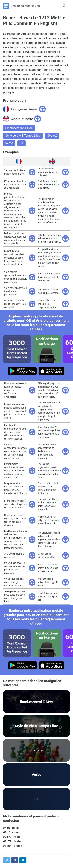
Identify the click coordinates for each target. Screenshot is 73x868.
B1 (21, 143)
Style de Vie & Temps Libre (23, 136)
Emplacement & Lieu (19, 128)
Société (52, 136)
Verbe (9, 143)
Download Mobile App (25, 6)
